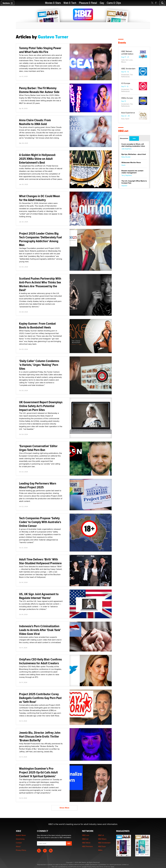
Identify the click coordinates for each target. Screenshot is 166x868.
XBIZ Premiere (87, 846)
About (18, 846)
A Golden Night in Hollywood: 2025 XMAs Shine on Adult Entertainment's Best (37, 159)
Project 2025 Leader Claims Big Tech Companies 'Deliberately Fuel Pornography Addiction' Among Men (40, 239)
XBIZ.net (123, 131)
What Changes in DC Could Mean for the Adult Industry (40, 198)
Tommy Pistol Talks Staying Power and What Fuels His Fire (40, 50)
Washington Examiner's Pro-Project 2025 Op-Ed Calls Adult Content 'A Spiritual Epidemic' (38, 772)
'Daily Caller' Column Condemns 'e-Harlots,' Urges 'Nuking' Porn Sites (39, 365)
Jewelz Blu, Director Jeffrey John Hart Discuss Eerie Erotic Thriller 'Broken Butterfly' (40, 736)
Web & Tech (70, 3)
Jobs (134, 138)
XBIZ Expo (102, 846)
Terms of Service (105, 867)
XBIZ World (86, 843)
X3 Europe (126, 83)
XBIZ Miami (102, 839)
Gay (102, 3)
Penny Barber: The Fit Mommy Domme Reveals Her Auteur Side (39, 90)
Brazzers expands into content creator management (132, 172)
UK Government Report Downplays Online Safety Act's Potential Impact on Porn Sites (41, 406)
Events (122, 43)
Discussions (124, 138)
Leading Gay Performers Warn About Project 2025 (38, 485)
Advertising (20, 839)
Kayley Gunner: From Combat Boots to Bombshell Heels (37, 325)
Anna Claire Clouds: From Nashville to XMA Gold (35, 122)
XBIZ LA (101, 835)
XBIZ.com (86, 835)
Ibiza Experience (128, 113)
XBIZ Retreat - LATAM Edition (127, 53)
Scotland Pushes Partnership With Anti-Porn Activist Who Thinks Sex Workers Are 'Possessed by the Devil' (40, 284)
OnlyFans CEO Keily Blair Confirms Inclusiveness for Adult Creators (40, 661)
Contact (19, 843)
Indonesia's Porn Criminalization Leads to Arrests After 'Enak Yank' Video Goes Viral (40, 630)
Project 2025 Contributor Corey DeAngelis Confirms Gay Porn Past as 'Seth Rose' (40, 698)
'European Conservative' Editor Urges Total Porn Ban (38, 448)
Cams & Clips (114, 3)
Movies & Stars (53, 3)
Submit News (21, 835)
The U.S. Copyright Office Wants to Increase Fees (134, 182)
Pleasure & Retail (88, 3)
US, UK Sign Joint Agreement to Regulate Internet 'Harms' (39, 596)
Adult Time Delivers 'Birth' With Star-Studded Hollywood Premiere (40, 561)
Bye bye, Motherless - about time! (134, 154)
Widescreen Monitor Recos (131, 163)
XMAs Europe (127, 98)
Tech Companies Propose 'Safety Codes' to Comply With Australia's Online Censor (40, 522)
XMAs (100, 850)
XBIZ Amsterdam (128, 69)
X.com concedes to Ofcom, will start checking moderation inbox (133, 145)
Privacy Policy (21, 850)
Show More (64, 808)
